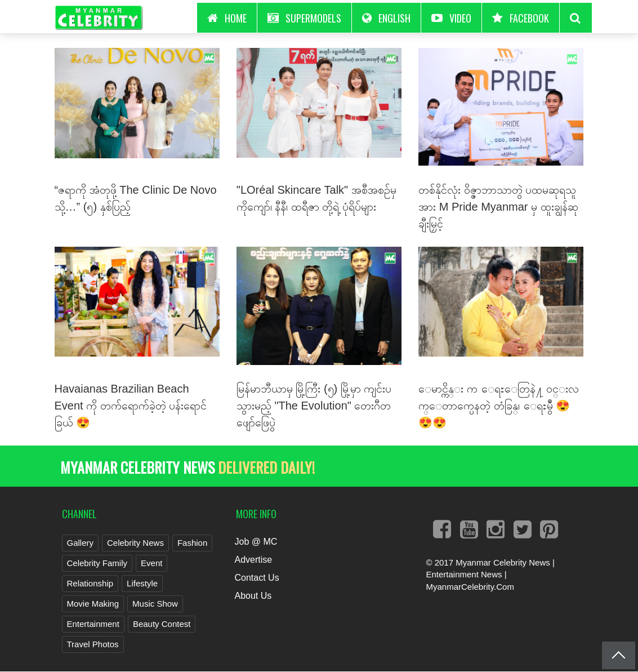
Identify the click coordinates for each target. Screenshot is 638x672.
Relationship (90, 583)
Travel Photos (93, 644)
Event (151, 563)
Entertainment (93, 624)
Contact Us (256, 578)
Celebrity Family (97, 563)
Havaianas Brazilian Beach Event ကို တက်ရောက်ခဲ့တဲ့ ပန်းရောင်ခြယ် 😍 (131, 406)
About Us (253, 596)
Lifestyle (142, 583)
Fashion (192, 543)
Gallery (81, 543)
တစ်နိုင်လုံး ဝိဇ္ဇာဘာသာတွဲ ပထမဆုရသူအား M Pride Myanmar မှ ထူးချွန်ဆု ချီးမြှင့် (498, 207)
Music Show (155, 604)
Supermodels (304, 18)
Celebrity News (135, 543)
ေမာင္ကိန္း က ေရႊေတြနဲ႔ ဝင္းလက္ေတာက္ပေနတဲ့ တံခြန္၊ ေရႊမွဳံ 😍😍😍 (499, 406)
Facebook (521, 18)
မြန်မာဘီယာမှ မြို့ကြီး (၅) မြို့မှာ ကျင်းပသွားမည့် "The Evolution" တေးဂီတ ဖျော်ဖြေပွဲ (314, 406)
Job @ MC (256, 542)
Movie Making (93, 604)
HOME (227, 18)
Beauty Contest (162, 624)
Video (451, 18)
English (386, 18)
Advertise (253, 560)
